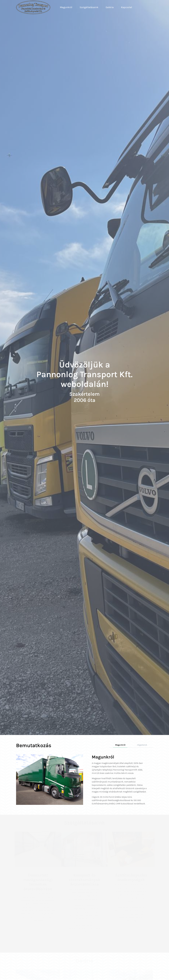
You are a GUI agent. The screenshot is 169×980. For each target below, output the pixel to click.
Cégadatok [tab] (142, 745)
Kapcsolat (127, 7)
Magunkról (66, 7)
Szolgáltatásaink (89, 7)
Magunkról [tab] (120, 745)
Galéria (110, 7)
